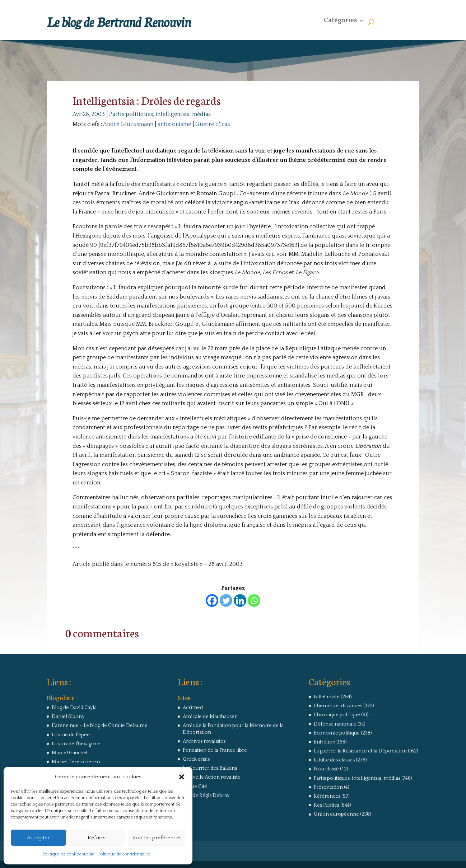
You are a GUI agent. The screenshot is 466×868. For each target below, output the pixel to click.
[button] (182, 777)
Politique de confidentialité (68, 854)
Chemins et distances (338, 706)
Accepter (38, 838)
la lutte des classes (334, 760)
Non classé (326, 769)
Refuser (97, 838)
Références (327, 796)
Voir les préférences (157, 838)
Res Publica (327, 805)
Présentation (328, 787)
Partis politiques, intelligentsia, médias (160, 114)
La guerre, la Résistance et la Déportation (360, 751)
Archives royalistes (204, 741)
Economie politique (337, 733)
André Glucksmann (128, 124)
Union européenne (336, 814)
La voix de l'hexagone (76, 744)
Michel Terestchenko (76, 762)
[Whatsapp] (254, 600)
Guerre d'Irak (213, 124)
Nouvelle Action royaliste (212, 777)
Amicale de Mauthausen (210, 717)
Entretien (325, 742)
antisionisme (174, 124)
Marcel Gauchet (70, 753)
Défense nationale (335, 724)
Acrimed (193, 708)
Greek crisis (196, 759)
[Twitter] (226, 600)
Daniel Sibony (68, 717)
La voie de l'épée (71, 735)
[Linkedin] (240, 600)
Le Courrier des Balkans (210, 768)
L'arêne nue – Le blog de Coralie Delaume (100, 726)
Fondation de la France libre (215, 750)
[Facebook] (212, 600)
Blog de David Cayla (74, 708)
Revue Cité (195, 787)
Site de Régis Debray (206, 796)
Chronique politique (337, 715)
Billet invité (327, 697)
